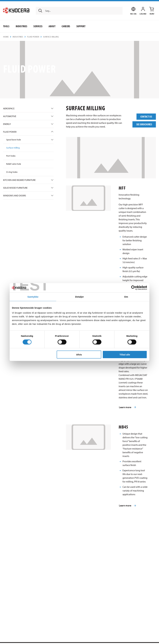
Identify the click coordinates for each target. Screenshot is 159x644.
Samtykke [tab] (33, 297)
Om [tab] (126, 297)
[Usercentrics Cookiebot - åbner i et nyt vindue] (133, 288)
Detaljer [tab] (79, 297)
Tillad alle (125, 354)
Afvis (79, 354)
